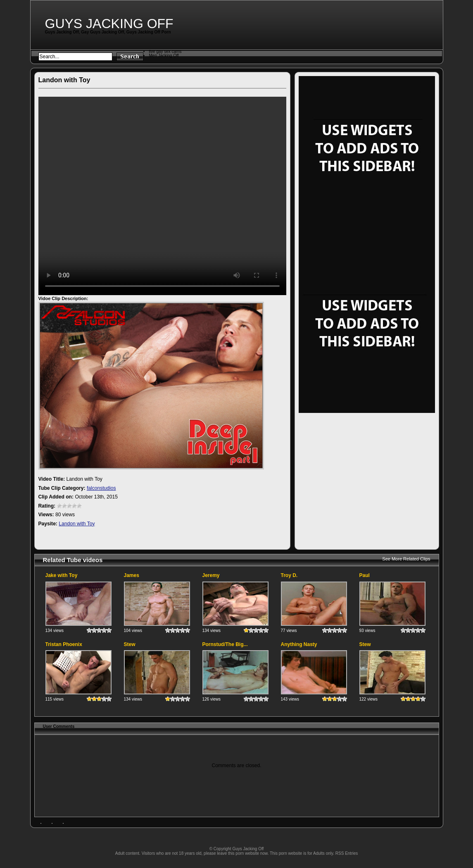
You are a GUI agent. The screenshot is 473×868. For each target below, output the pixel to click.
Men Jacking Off (164, 56)
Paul (365, 575)
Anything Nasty (299, 644)
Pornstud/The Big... (225, 644)
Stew (130, 644)
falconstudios (101, 488)
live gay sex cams (165, 51)
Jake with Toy (62, 575)
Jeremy (211, 575)
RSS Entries (347, 853)
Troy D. (289, 575)
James (132, 575)
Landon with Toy (77, 524)
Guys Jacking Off (109, 24)
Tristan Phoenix (64, 644)
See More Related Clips (406, 559)
